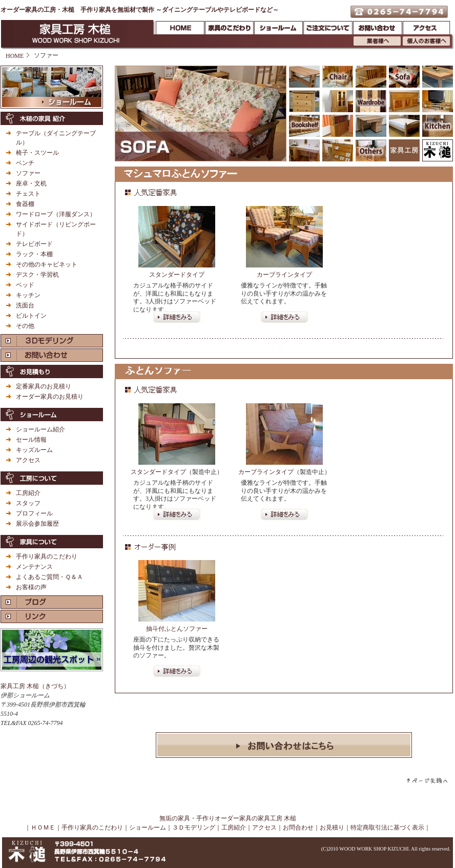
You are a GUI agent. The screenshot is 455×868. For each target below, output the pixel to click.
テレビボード (34, 244)
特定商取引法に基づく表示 (387, 828)
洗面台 (25, 305)
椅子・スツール (37, 153)
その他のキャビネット (47, 264)
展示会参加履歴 (37, 524)
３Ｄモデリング (194, 828)
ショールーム (148, 828)
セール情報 (31, 440)
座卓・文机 (31, 183)
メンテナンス (34, 567)
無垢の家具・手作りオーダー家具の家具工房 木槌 (228, 818)
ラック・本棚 (34, 254)
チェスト (28, 194)
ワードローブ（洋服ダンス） (56, 214)
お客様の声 (31, 587)
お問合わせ (298, 828)
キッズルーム (34, 450)
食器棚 (25, 204)
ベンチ (25, 163)
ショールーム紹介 (40, 429)
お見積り (332, 828)
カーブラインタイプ (284, 275)
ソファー (28, 173)
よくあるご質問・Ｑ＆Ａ (49, 577)
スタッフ (28, 503)
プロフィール (34, 513)
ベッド (25, 285)
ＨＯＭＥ (43, 828)
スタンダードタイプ (177, 275)
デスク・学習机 (37, 275)
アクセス (28, 460)
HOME (15, 56)
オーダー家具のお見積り (50, 397)
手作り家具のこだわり (47, 556)
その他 (25, 326)
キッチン (28, 295)
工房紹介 (28, 493)
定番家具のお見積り (44, 386)
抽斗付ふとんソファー (177, 629)
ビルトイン (31, 316)
